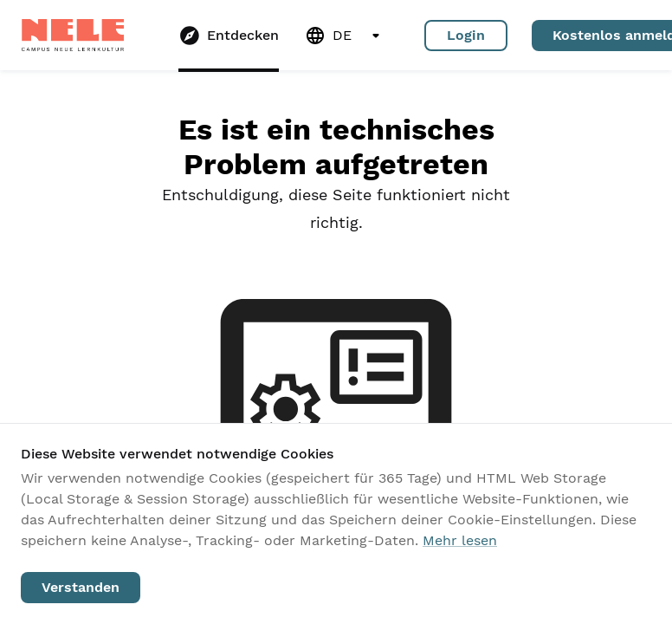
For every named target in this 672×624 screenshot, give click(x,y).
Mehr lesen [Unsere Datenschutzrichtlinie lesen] (460, 540)
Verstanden (81, 588)
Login (466, 36)
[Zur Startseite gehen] (73, 35)
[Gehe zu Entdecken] (229, 36)
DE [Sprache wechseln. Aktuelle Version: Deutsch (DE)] (346, 36)
